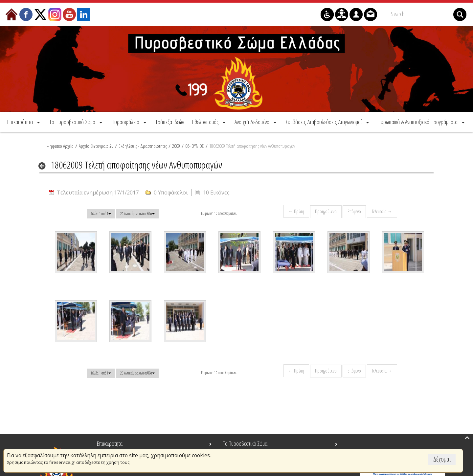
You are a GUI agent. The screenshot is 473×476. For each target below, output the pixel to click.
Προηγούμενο (326, 211)
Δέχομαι (442, 459)
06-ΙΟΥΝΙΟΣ (195, 146)
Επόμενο (354, 211)
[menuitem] (24, 122)
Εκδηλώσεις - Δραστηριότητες (143, 146)
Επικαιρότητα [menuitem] (110, 443)
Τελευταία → (382, 211)
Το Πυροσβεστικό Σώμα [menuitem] (245, 443)
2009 (176, 146)
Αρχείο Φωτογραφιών (96, 146)
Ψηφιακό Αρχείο (60, 146)
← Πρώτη (296, 211)
